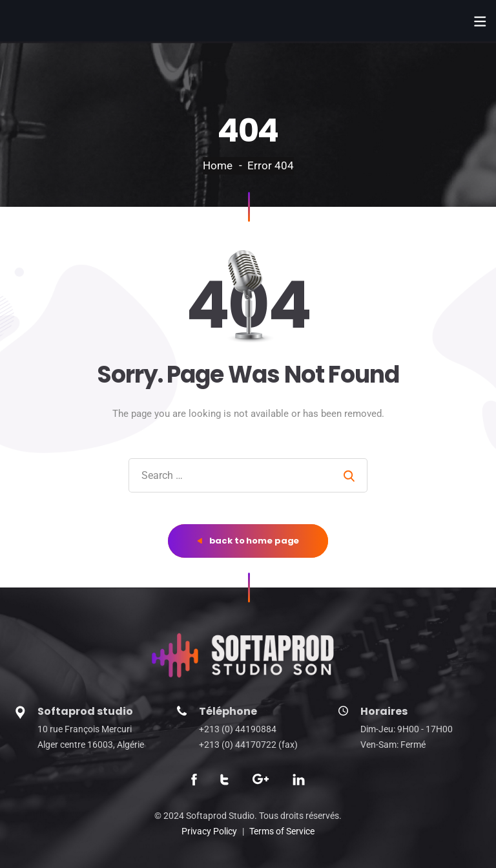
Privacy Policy (209, 831)
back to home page (248, 541)
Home (218, 165)
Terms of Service (282, 831)
